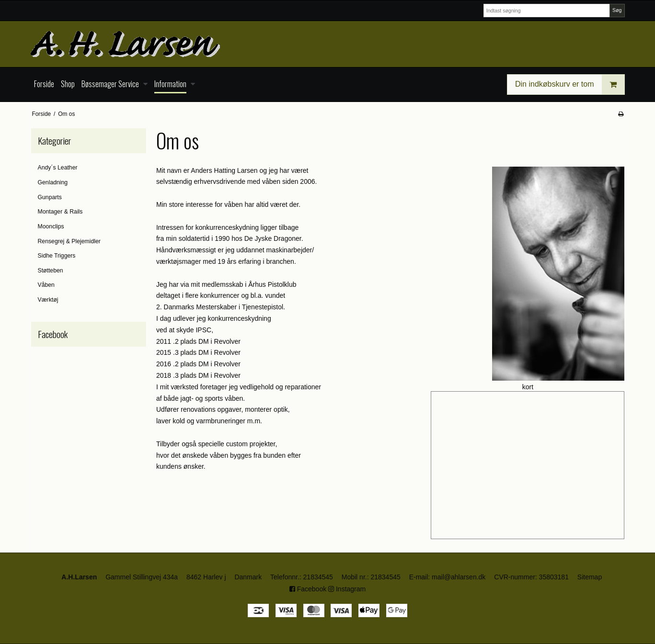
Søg (617, 10)
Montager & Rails (60, 212)
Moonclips (51, 226)
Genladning (53, 182)
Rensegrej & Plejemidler (69, 241)
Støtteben (51, 271)
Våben (46, 285)
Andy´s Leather (58, 168)
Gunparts (50, 197)
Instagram (347, 589)
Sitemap (590, 577)
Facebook (308, 589)
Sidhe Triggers (57, 256)
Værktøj (48, 300)
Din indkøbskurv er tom (570, 85)
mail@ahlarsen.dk (459, 577)
